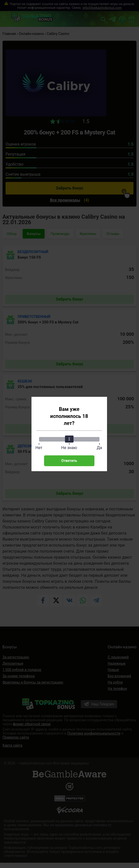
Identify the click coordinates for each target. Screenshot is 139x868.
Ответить (69, 461)
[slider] (69, 439)
